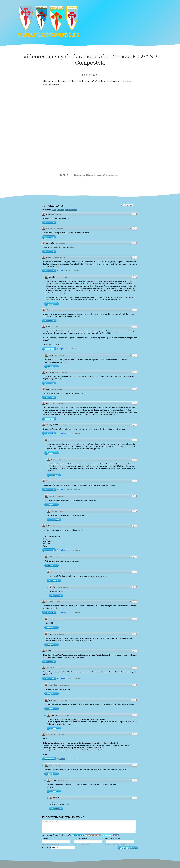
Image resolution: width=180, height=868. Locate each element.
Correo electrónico (80, 839)
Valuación (61, 210)
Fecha (54, 210)
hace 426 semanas (57, 214)
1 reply (61, 271)
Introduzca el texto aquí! (89, 826)
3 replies (62, 550)
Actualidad (82, 175)
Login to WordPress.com (93, 835)
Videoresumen (111, 175)
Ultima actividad (71, 210)
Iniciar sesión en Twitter (107, 835)
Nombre (45, 839)
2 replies (62, 433)
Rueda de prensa (96, 175)
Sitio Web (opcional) (113, 839)
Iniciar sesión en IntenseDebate (78, 835)
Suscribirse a (59, 847)
